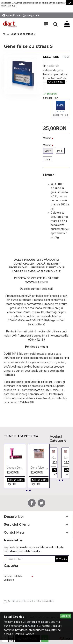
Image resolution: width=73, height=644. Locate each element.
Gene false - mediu (40, 468)
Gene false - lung (54, 458)
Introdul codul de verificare (13, 578)
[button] (24, 490)
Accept (66, 616)
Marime (47, 138)
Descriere (51, 57)
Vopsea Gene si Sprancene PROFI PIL (16, 468)
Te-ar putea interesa (21, 436)
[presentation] (31, 589)
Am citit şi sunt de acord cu (29, 601)
